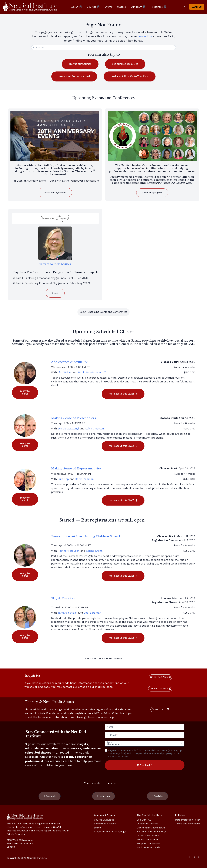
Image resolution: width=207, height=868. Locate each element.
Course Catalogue (104, 820)
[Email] (147, 735)
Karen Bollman (85, 479)
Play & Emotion (63, 598)
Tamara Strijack (68, 613)
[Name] (145, 727)
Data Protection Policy (188, 820)
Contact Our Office (147, 824)
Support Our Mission (149, 843)
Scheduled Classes (105, 824)
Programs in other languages (111, 832)
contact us (145, 36)
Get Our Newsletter (148, 839)
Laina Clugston (95, 429)
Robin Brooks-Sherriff (92, 372)
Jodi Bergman (93, 613)
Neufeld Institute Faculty (151, 832)
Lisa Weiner (65, 372)
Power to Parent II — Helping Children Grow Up (87, 536)
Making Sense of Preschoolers (74, 418)
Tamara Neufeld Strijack (55, 264)
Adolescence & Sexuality (69, 362)
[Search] (184, 7)
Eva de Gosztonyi (68, 429)
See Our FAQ (144, 820)
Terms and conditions (188, 824)
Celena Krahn (94, 551)
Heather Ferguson (69, 551)
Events (98, 828)
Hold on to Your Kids (148, 847)
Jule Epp (63, 479)
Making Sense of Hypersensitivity (76, 468)
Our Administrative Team (151, 828)
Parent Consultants (148, 836)
